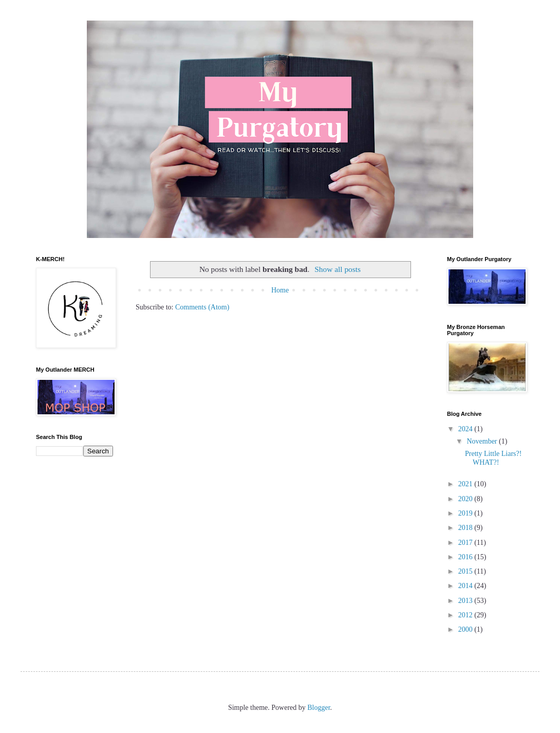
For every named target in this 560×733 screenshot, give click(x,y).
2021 (466, 484)
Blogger (319, 708)
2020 (466, 499)
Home (280, 290)
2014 (466, 586)
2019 (466, 513)
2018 (466, 528)
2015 (466, 571)
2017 (466, 543)
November (483, 441)
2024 (466, 429)
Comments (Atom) (202, 307)
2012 (466, 615)
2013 (466, 601)
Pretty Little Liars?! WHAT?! (493, 458)
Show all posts (338, 269)
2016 (466, 557)
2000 (466, 629)
